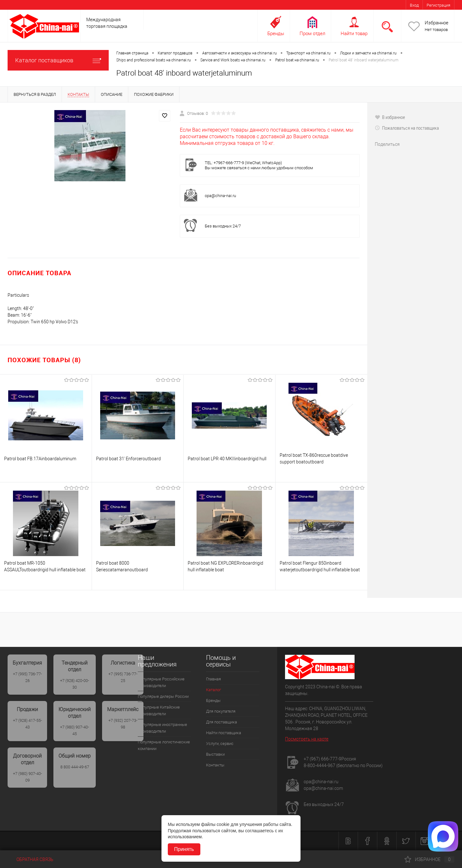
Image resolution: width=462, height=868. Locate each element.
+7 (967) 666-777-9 (322, 759)
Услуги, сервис (220, 744)
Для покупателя (221, 711)
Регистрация (438, 5)
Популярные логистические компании (164, 745)
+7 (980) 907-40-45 (75, 730)
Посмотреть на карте (307, 739)
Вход (414, 5)
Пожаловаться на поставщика (407, 128)
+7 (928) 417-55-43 (27, 724)
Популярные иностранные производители (162, 728)
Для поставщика (222, 722)
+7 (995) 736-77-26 (27, 677)
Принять (184, 849)
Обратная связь (30, 859)
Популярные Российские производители (161, 682)
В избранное (390, 117)
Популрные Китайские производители (159, 710)
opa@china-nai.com (323, 788)
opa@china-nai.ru (220, 196)
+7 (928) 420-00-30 (75, 684)
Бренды (276, 34)
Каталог (213, 690)
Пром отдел (312, 34)
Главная (213, 679)
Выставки (215, 754)
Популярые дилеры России (163, 696)
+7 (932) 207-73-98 (123, 724)
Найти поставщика (224, 733)
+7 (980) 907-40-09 (27, 777)
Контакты (215, 765)
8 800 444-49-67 (75, 767)
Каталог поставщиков (58, 60)
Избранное (437, 23)
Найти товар (354, 34)
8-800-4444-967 (319, 766)
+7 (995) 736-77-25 (123, 677)
